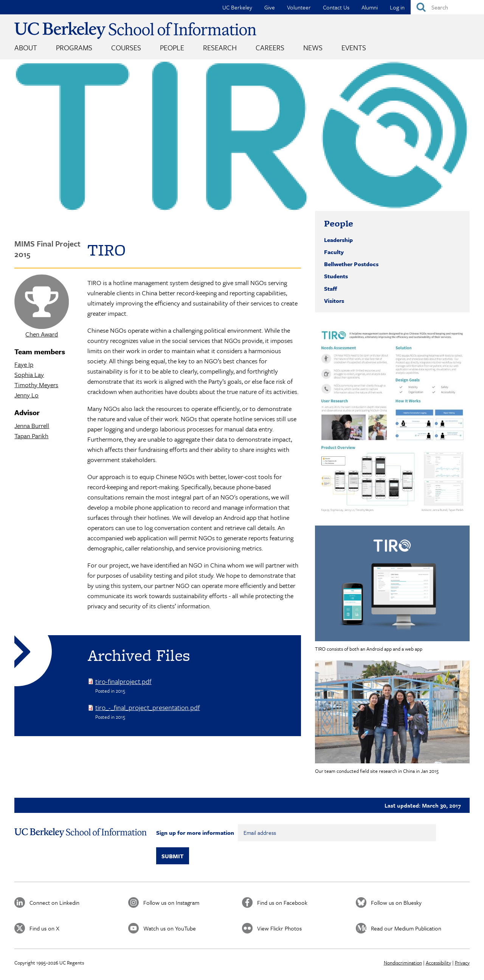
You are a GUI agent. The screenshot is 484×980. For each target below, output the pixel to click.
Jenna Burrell (32, 426)
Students (336, 276)
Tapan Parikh (31, 436)
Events (354, 47)
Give (270, 7)
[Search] (447, 7)
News (313, 47)
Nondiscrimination (403, 963)
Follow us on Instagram (171, 902)
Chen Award (42, 334)
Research (220, 47)
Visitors (334, 301)
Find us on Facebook (282, 902)
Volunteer (299, 7)
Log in (397, 7)
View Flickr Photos (279, 928)
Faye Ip (24, 364)
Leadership (338, 240)
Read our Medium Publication (406, 928)
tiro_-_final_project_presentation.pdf (148, 707)
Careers (270, 47)
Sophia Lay (29, 374)
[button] (392, 421)
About (26, 47)
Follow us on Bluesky (396, 902)
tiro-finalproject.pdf (123, 681)
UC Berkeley (237, 7)
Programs (74, 47)
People (172, 47)
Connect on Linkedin (54, 902)
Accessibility (438, 963)
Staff (330, 288)
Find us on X (44, 928)
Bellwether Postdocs (351, 264)
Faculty (334, 252)
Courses (126, 47)
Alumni (370, 7)
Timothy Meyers (36, 385)
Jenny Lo (26, 395)
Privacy (462, 963)
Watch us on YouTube (170, 928)
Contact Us (336, 7)
